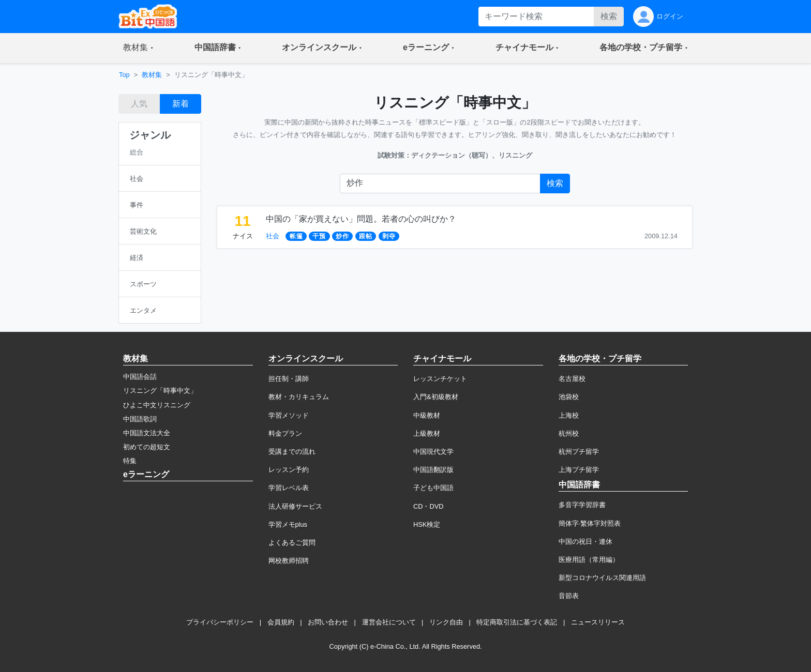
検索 (609, 16)
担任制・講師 (289, 379)
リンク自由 (446, 622)
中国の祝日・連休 (585, 541)
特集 (130, 461)
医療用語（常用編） (589, 560)
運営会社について (389, 622)
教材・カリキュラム (299, 397)
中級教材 (427, 415)
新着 (181, 104)
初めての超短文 (147, 447)
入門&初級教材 (436, 397)
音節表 (569, 596)
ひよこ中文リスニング (157, 405)
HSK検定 (427, 524)
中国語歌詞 (140, 419)
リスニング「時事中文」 (160, 391)
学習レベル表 (289, 488)
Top (124, 75)
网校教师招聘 (289, 561)
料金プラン (285, 433)
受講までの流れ (292, 452)
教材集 (152, 75)
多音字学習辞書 (582, 505)
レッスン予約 (289, 470)
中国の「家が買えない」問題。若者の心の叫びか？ (361, 219)
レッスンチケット (440, 379)
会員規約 (281, 622)
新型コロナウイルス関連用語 (602, 578)
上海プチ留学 (579, 470)
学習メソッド (289, 415)
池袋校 (569, 397)
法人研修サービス (295, 506)
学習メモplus (288, 524)
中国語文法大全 (147, 433)
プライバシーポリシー (220, 622)
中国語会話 (140, 377)
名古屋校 (572, 379)
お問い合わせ (328, 622)
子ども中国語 (433, 488)
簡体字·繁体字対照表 (590, 523)
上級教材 (427, 433)
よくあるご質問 (292, 543)
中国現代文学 (433, 452)
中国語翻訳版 (433, 470)
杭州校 (569, 433)
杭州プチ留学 (579, 452)
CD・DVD (429, 506)
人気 (139, 104)
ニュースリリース (598, 622)
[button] (138, 48)
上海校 (569, 415)
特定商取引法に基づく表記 (517, 622)
